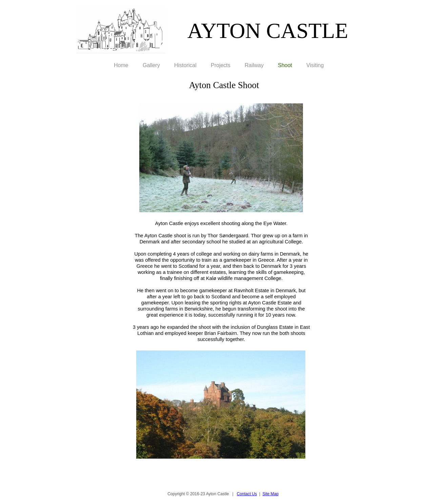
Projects (221, 65)
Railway (254, 65)
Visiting (315, 65)
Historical (185, 65)
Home (121, 65)
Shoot (285, 65)
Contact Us (247, 494)
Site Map (271, 494)
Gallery (151, 65)
